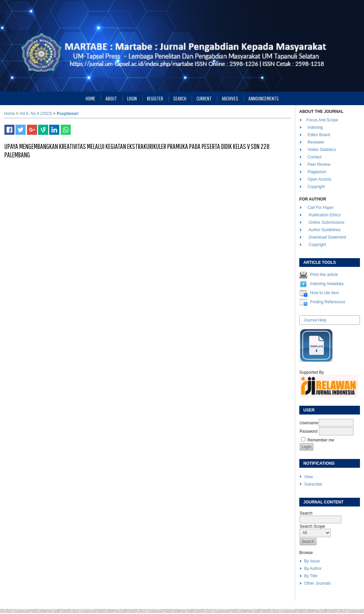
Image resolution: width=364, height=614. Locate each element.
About (111, 98)
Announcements (264, 98)
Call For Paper (320, 208)
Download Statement (327, 237)
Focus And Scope (322, 120)
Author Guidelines (324, 230)
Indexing (315, 127)
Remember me (321, 440)
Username (309, 423)
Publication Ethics (325, 215)
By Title (311, 576)
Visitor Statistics (322, 150)
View (308, 477)
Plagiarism (317, 172)
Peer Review (319, 164)
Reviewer (316, 142)
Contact (314, 157)
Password (309, 431)
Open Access (320, 179)
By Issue (312, 561)
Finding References (328, 302)
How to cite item (324, 293)
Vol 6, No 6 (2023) (36, 114)
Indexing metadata (327, 284)
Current (204, 98)
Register (155, 98)
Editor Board (319, 135)
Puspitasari (68, 114)
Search (180, 98)
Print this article (324, 275)
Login (132, 98)
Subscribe (313, 484)
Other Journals (317, 583)
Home (90, 98)
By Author (313, 569)
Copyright (317, 187)
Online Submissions (327, 222)
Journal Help (315, 320)
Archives (230, 98)
